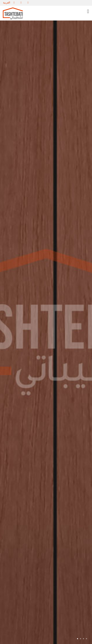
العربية (7, 3)
